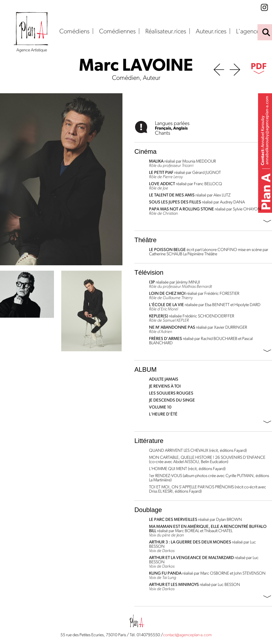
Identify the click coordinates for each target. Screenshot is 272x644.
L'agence (248, 32)
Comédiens (74, 32)
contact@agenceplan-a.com (187, 635)
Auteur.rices (211, 32)
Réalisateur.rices (166, 32)
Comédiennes (117, 32)
